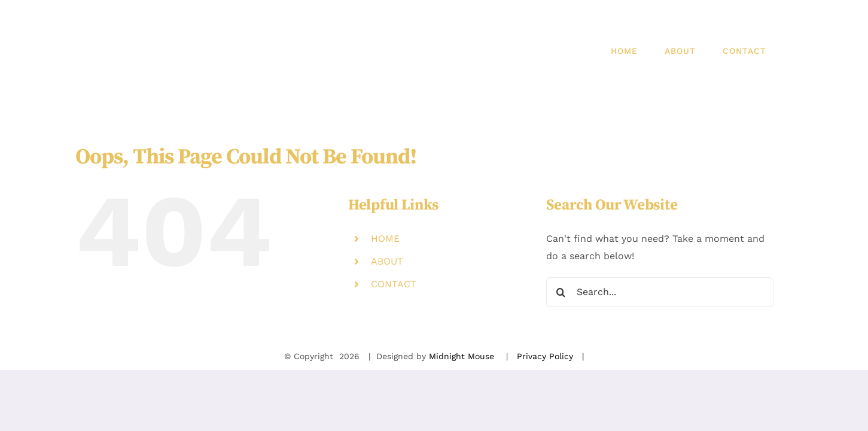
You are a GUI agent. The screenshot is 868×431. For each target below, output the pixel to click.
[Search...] (660, 292)
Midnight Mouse (463, 356)
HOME (385, 239)
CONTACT (394, 284)
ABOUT (387, 261)
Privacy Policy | (550, 356)
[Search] (561, 292)
